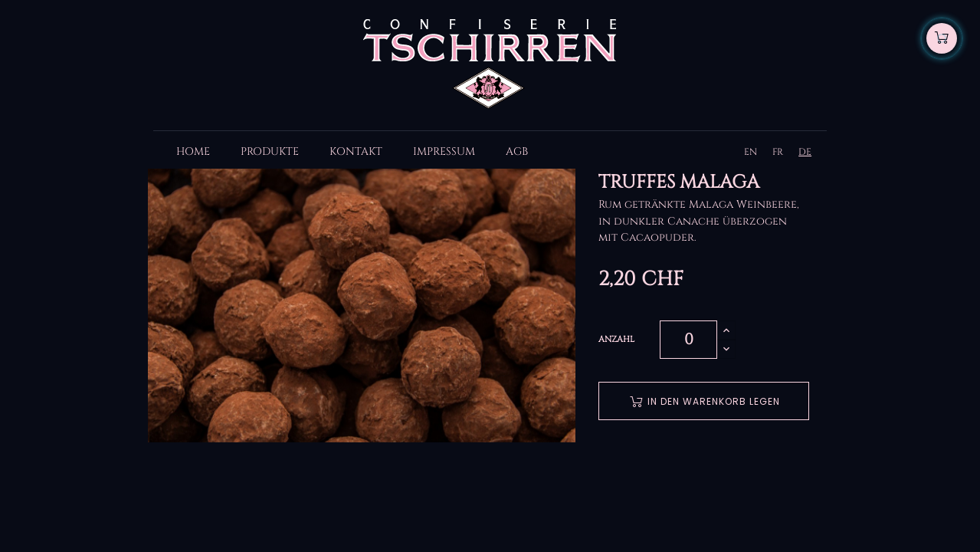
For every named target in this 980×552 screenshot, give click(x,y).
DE (805, 152)
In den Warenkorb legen (705, 401)
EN (751, 152)
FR (778, 152)
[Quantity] (688, 340)
